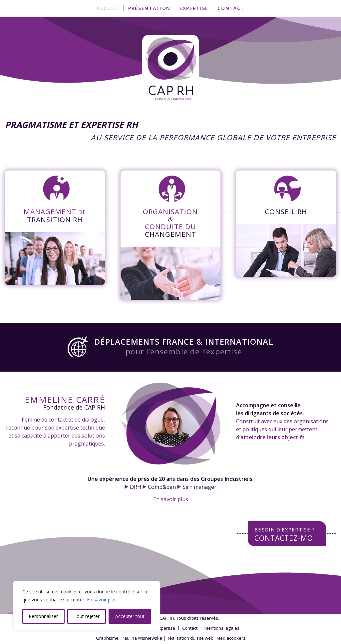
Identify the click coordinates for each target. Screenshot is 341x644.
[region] (87, 606)
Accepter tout (130, 616)
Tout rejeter (87, 616)
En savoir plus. (102, 600)
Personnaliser (43, 616)
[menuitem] (108, 8)
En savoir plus (171, 499)
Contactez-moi (285, 534)
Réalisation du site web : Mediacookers (206, 638)
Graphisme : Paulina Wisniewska (129, 638)
